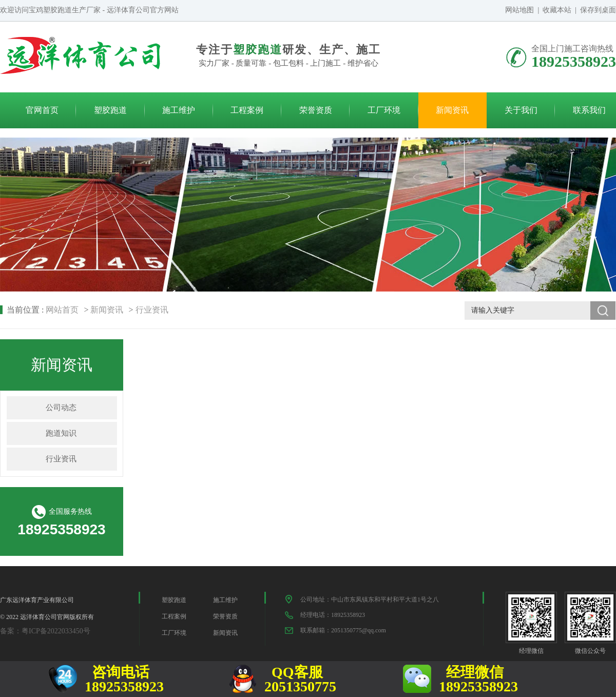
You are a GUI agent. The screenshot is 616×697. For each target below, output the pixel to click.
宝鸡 (36, 10)
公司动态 (61, 408)
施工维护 (179, 110)
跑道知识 (61, 433)
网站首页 (62, 310)
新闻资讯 (452, 110)
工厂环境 (384, 110)
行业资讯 (152, 310)
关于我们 (521, 110)
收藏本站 (557, 10)
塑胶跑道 (110, 110)
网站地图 (519, 10)
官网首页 (42, 110)
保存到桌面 (598, 10)
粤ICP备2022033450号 (56, 631)
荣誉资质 (316, 110)
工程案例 (247, 110)
